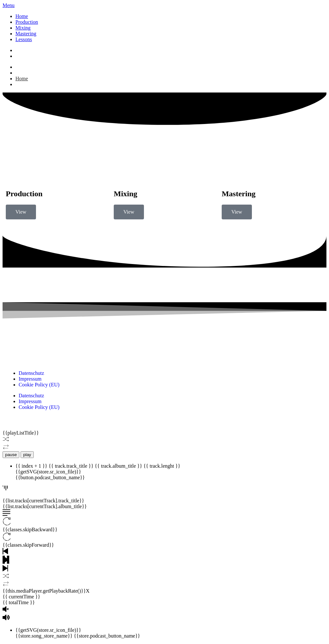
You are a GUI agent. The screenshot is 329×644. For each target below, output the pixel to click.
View (21, 212)
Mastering (26, 34)
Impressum (30, 379)
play (27, 455)
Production (27, 22)
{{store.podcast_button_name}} (107, 636)
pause (11, 455)
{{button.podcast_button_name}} (50, 477)
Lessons (24, 39)
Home (22, 16)
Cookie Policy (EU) (39, 385)
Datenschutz (31, 373)
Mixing (23, 28)
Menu (9, 5)
